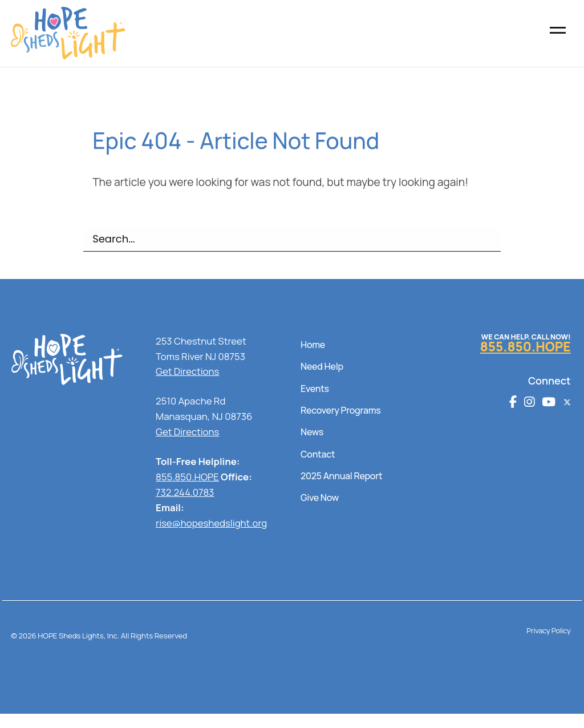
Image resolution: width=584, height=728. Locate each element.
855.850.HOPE (187, 477)
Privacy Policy (548, 630)
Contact (318, 454)
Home (313, 345)
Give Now (320, 498)
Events (315, 389)
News (312, 432)
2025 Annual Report (341, 476)
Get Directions (187, 371)
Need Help (322, 366)
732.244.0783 (185, 492)
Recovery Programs (340, 410)
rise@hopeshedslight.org (211, 523)
